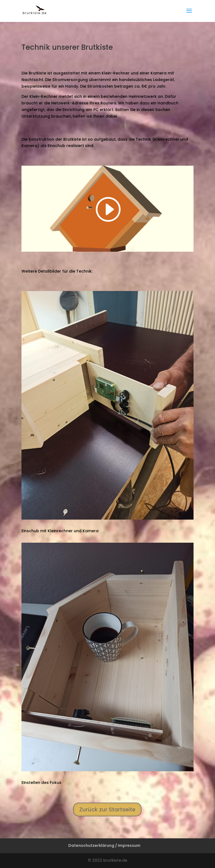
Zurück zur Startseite (107, 809)
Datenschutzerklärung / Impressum (104, 845)
